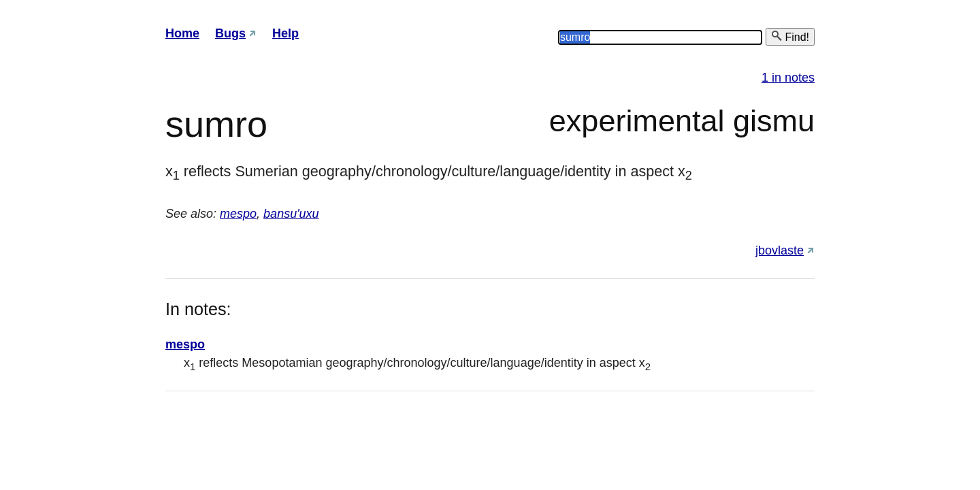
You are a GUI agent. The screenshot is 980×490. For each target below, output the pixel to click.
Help (285, 33)
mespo (238, 214)
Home (182, 33)
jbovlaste (780, 250)
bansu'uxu (291, 214)
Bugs (230, 33)
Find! (790, 36)
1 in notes (788, 78)
